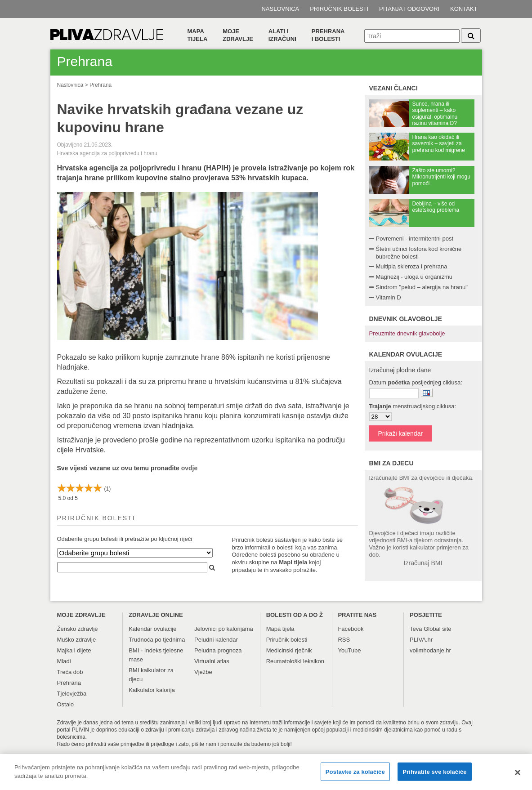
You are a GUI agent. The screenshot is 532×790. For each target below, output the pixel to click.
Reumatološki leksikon (295, 661)
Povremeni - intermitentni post (415, 239)
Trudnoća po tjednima (157, 640)
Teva (416, 629)
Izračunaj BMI (423, 563)
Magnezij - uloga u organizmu (414, 277)
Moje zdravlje (238, 35)
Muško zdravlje (77, 640)
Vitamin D (389, 297)
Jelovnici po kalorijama (224, 629)
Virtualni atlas (212, 661)
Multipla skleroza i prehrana (412, 266)
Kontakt (464, 9)
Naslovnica (280, 9)
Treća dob (70, 672)
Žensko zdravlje (78, 629)
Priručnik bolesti (339, 9)
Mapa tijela (198, 35)
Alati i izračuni (282, 35)
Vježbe (203, 672)
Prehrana (101, 85)
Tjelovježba (72, 694)
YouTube (349, 650)
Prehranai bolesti (328, 35)
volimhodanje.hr (430, 650)
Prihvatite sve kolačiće (434, 776)
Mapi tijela (293, 562)
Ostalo (66, 704)
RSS (344, 640)
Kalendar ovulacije (152, 629)
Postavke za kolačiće (355, 776)
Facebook (351, 629)
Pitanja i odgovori (409, 9)
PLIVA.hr (421, 640)
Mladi (64, 661)
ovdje (190, 468)
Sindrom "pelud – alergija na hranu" (422, 287)
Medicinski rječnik (289, 650)
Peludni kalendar (216, 640)
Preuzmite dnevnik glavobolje (407, 333)
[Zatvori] (518, 777)
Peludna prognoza (218, 650)
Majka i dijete (74, 650)
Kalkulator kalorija (152, 690)
